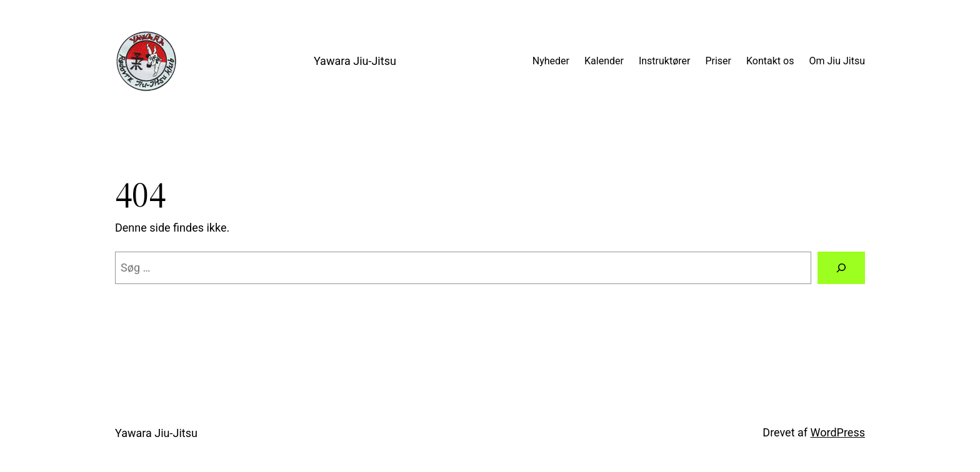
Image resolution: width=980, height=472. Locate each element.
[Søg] (841, 268)
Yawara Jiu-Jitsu (355, 61)
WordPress (838, 432)
